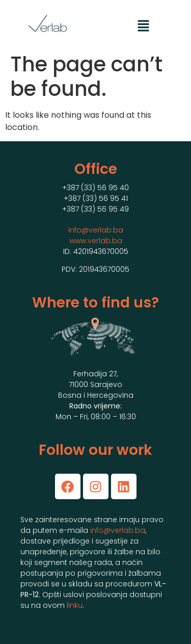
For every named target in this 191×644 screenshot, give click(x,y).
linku (75, 605)
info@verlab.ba (96, 230)
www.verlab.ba (96, 241)
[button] (143, 27)
